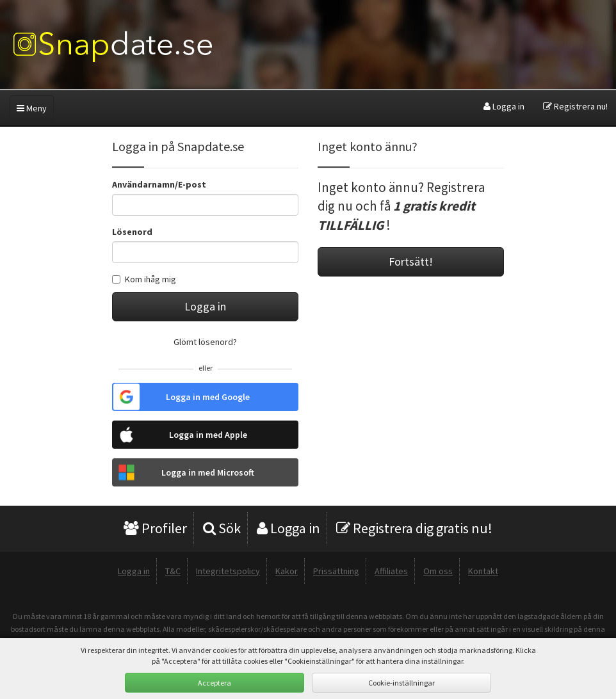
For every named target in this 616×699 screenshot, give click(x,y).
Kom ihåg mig (144, 279)
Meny (32, 108)
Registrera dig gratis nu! (414, 528)
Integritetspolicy (228, 571)
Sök (222, 528)
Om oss (438, 571)
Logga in (504, 106)
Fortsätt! (411, 261)
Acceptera (215, 683)
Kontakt (483, 571)
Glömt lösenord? (205, 342)
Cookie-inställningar (401, 683)
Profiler (155, 528)
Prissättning (336, 571)
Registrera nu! (575, 106)
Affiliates (391, 571)
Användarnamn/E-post (159, 184)
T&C (173, 571)
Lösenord (132, 232)
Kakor (287, 571)
